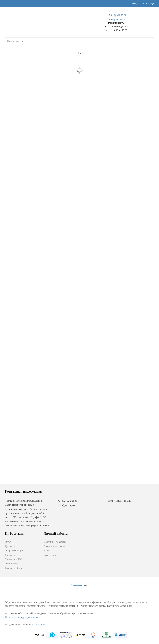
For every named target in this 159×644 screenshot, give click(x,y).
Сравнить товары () (55, 546)
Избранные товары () (56, 542)
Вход (135, 4)
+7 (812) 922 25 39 (117, 15)
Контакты (10, 555)
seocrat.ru (40, 625)
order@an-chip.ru (117, 19)
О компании (11, 564)
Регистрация (148, 4)
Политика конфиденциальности (22, 617)
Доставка (10, 546)
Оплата (9, 542)
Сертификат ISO (14, 559)
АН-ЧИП (76, 585)
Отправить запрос (14, 551)
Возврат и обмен (14, 568)
